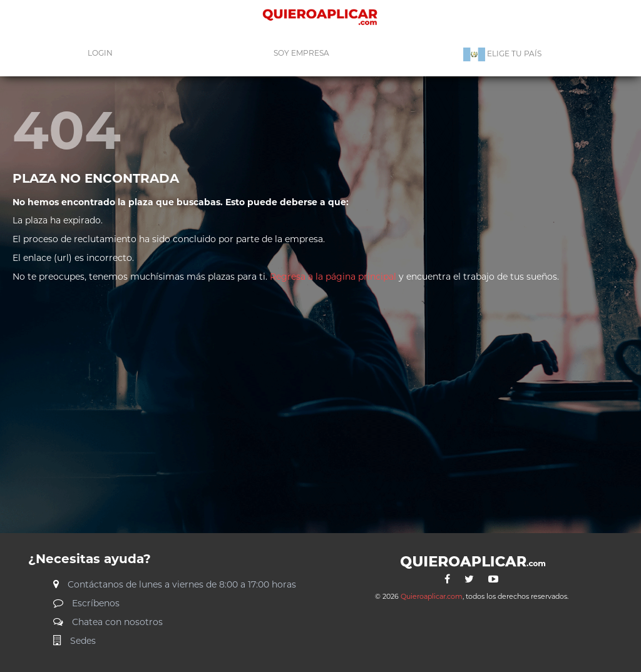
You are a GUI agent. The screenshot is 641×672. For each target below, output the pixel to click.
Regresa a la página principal (332, 277)
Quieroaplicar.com (432, 596)
